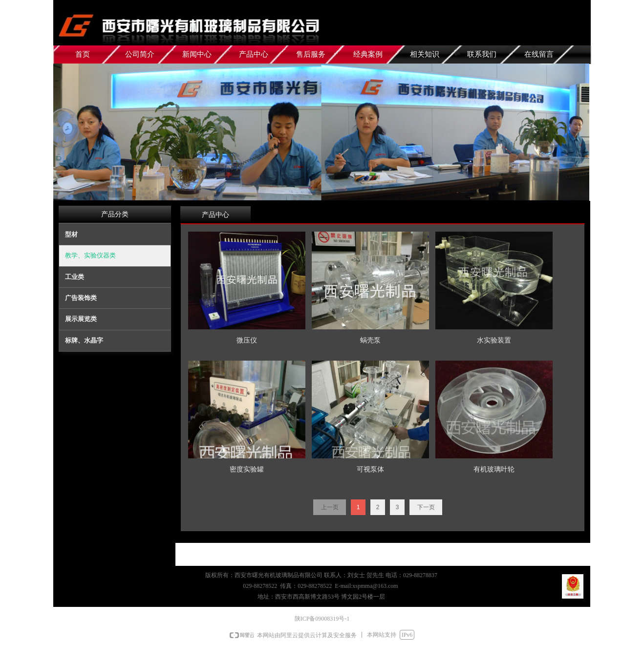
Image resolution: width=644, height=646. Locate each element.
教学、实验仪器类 (90, 255)
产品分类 (115, 214)
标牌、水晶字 (84, 340)
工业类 (75, 277)
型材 (71, 234)
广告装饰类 (81, 298)
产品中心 (215, 215)
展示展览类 (81, 319)
